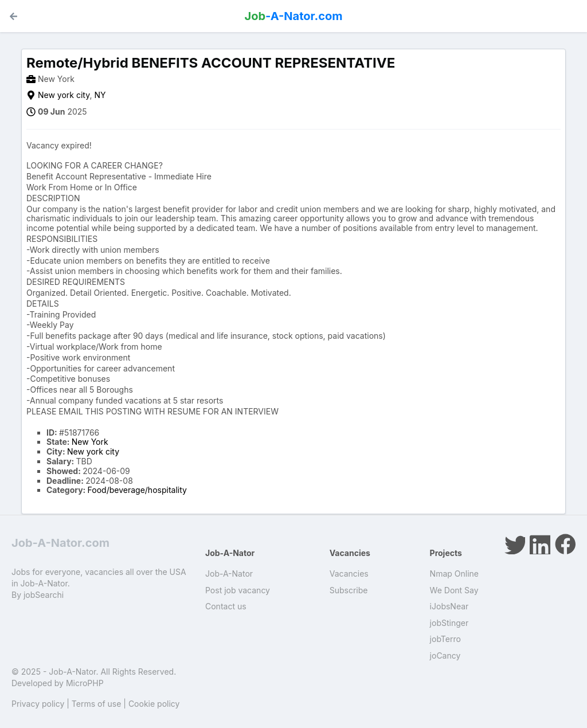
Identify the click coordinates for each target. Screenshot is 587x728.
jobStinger (449, 623)
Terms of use (97, 704)
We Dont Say (454, 590)
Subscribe (349, 590)
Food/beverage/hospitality (137, 490)
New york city (64, 95)
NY (100, 95)
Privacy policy (38, 704)
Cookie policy (154, 704)
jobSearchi (44, 595)
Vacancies (349, 574)
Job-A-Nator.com (60, 543)
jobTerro (445, 639)
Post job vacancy (238, 590)
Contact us (226, 606)
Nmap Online (454, 574)
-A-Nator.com (294, 16)
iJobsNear (449, 606)
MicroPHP (85, 683)
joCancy (445, 655)
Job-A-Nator (229, 574)
